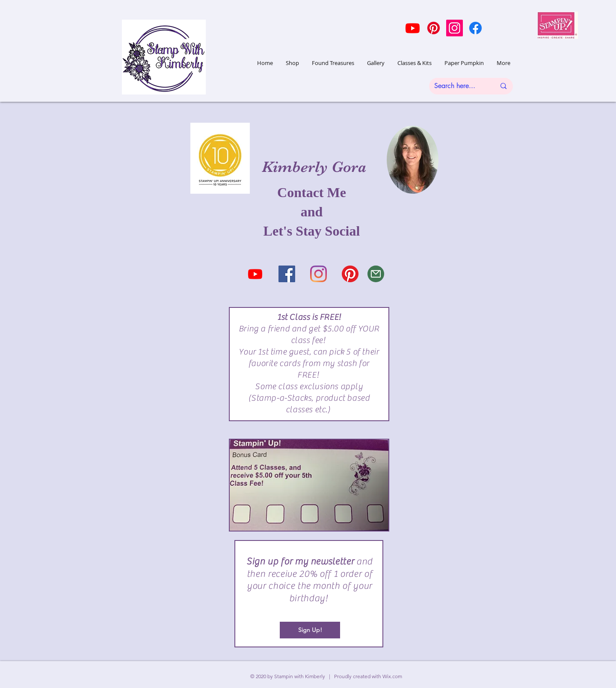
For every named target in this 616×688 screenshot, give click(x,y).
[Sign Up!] (310, 630)
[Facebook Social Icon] (287, 274)
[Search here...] (458, 86)
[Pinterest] (434, 28)
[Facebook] (475, 28)
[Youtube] (413, 28)
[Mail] (376, 274)
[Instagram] (455, 28)
